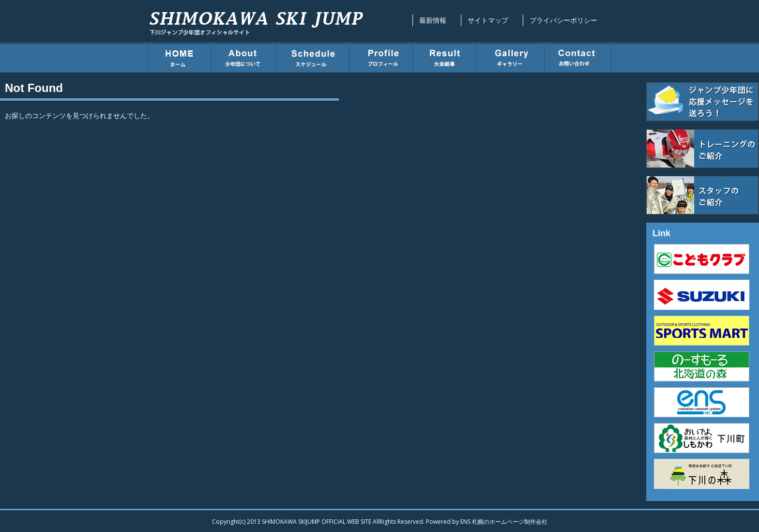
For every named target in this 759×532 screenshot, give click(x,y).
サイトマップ (488, 20)
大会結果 (444, 57)
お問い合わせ (578, 57)
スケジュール (313, 57)
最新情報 (433, 20)
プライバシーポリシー (563, 20)
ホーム (179, 57)
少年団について (244, 57)
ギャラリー (510, 57)
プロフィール (381, 57)
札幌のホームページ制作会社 (510, 522)
